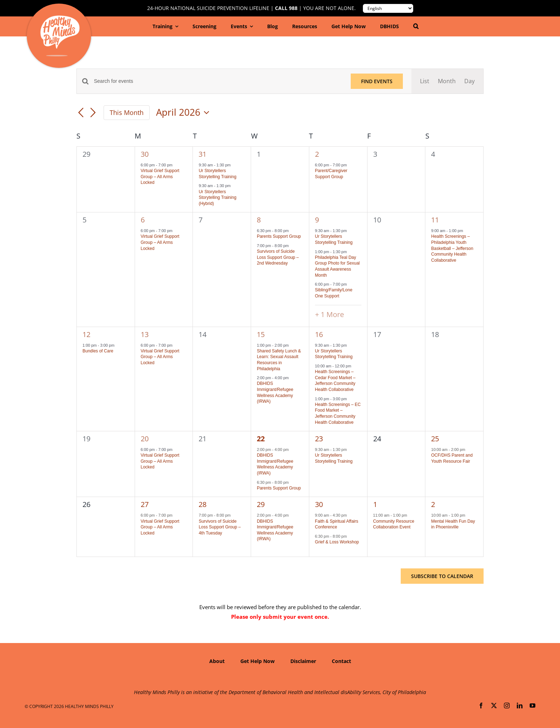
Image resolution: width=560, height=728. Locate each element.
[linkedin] (520, 706)
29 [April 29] (261, 504)
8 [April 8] (259, 220)
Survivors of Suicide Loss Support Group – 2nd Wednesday (278, 257)
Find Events (377, 81)
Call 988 (286, 8)
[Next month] (93, 113)
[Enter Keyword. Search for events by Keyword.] (218, 81)
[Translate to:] (388, 8)
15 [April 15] (261, 334)
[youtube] (532, 706)
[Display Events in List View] (425, 81)
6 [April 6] (143, 220)
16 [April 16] (319, 334)
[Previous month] (81, 113)
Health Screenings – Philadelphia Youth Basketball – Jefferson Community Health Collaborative (452, 248)
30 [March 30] (145, 154)
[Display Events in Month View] (447, 81)
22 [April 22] (261, 439)
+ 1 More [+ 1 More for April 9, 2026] (329, 314)
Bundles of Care (98, 351)
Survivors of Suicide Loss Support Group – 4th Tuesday (219, 527)
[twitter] (494, 706)
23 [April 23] (319, 439)
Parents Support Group (279, 236)
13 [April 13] (145, 334)
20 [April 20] (145, 439)
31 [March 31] (202, 154)
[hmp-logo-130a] (60, 18)
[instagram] (507, 706)
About (217, 661)
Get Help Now (257, 661)
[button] (416, 26)
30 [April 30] (319, 504)
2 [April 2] (317, 154)
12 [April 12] (86, 334)
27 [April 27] (145, 504)
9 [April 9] (317, 220)
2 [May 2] (433, 504)
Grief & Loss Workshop (337, 542)
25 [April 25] (435, 439)
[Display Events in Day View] (469, 81)
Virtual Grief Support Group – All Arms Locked (160, 177)
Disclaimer (303, 661)
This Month (127, 112)
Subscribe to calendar (442, 576)
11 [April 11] (435, 220)
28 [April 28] (202, 504)
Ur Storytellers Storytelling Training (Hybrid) (217, 198)
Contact (341, 661)
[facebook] (481, 706)
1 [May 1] (375, 504)
